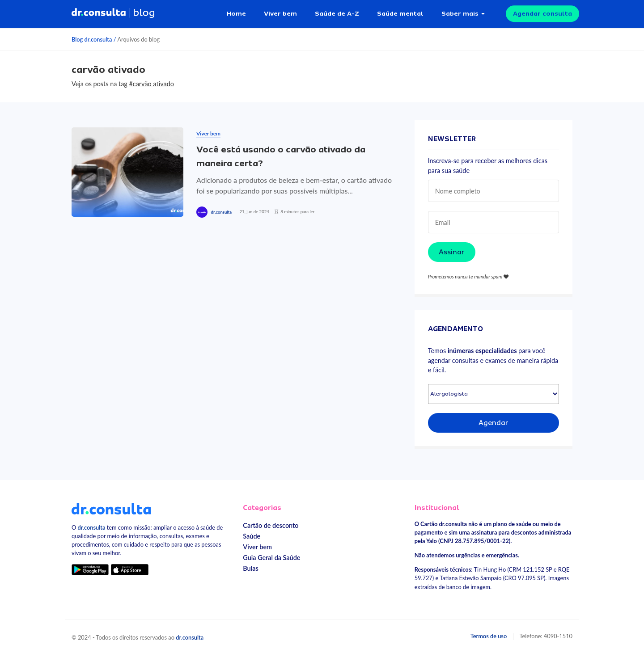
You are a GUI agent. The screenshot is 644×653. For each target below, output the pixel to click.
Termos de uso (489, 636)
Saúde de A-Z (337, 13)
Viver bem (280, 13)
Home (236, 13)
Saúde (252, 536)
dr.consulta (221, 212)
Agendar (494, 423)
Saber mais (460, 13)
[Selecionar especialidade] (494, 394)
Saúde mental (400, 13)
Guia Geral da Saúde (271, 558)
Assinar (452, 252)
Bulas (250, 568)
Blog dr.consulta (92, 39)
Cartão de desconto (271, 525)
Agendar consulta (542, 13)
